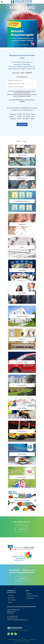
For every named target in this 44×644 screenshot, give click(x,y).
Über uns (22, 579)
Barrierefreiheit (12, 600)
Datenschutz (11, 598)
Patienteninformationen (32, 596)
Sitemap (10, 602)
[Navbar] (2, 2)
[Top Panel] (42, 2)
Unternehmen (30, 598)
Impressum (11, 595)
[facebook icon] (8, 634)
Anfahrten (29, 593)
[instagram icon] (12, 634)
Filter (25, 141)
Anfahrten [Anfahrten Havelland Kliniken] (22, 529)
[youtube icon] (16, 634)
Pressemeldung (22, 124)
